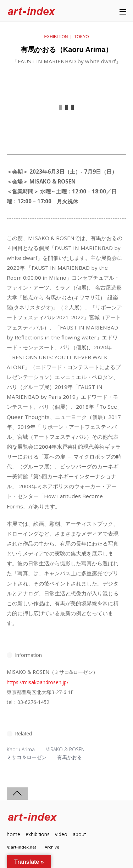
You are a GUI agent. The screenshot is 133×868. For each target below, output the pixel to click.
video (61, 834)
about (79, 834)
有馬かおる (70, 757)
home (13, 834)
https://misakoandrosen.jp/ (38, 682)
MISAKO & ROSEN (65, 749)
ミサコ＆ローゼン (27, 757)
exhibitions (38, 834)
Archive (52, 847)
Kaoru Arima (21, 749)
